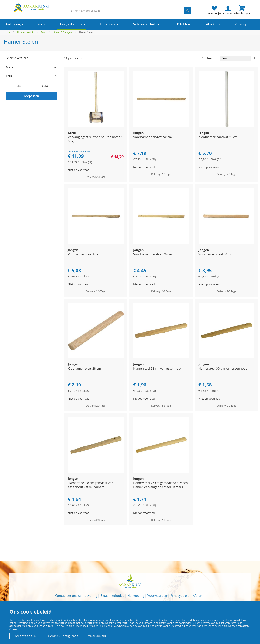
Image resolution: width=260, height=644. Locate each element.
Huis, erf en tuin (26, 32)
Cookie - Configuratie (63, 636)
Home (7, 32)
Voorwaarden (157, 596)
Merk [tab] (10, 67)
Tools (44, 32)
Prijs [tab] (9, 76)
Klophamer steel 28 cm (84, 368)
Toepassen (31, 96)
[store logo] (32, 7)
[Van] (18, 85)
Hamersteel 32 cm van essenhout (157, 368)
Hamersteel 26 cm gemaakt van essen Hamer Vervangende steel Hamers (160, 485)
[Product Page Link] (96, 126)
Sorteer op (210, 58)
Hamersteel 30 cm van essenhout (223, 368)
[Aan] (45, 85)
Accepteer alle (25, 636)
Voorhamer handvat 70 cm (153, 254)
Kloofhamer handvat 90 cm (218, 137)
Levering (91, 596)
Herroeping (136, 596)
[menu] (130, 24)
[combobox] (130, 11)
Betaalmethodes (112, 596)
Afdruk (198, 596)
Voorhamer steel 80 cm (85, 254)
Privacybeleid (180, 596)
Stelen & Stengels (63, 32)
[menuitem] (12, 24)
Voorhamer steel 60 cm (215, 254)
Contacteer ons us (68, 596)
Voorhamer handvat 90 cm (153, 137)
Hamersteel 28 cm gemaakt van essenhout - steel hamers (91, 485)
